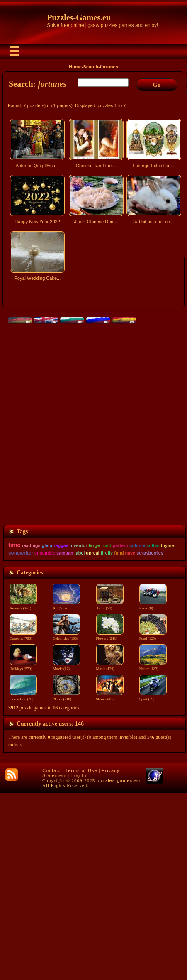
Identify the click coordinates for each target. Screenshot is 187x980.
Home (75, 67)
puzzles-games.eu (118, 968)
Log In (79, 963)
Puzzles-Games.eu (79, 17)
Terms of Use (81, 958)
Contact (52, 958)
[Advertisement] (93, 392)
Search (91, 67)
